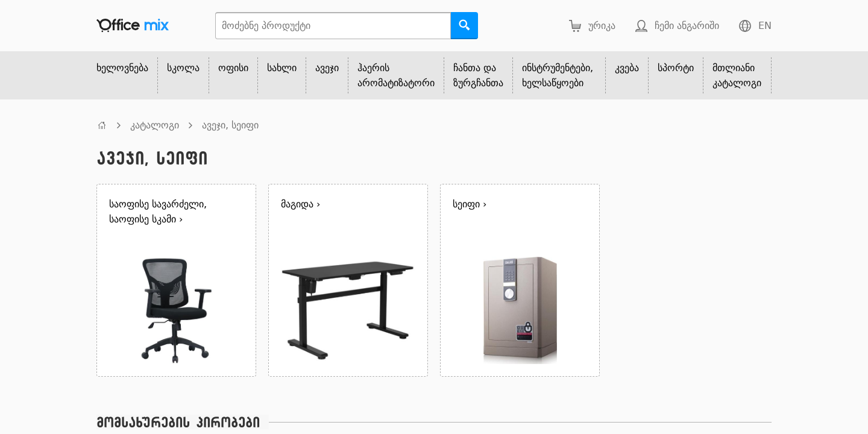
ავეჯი (327, 68)
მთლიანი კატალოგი (737, 75)
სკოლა (183, 68)
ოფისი (233, 68)
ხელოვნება (122, 68)
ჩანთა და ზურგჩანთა (478, 75)
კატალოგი (155, 125)
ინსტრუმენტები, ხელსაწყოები (558, 75)
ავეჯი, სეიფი (230, 125)
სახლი (282, 68)
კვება (627, 68)
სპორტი (676, 68)
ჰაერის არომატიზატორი (396, 75)
